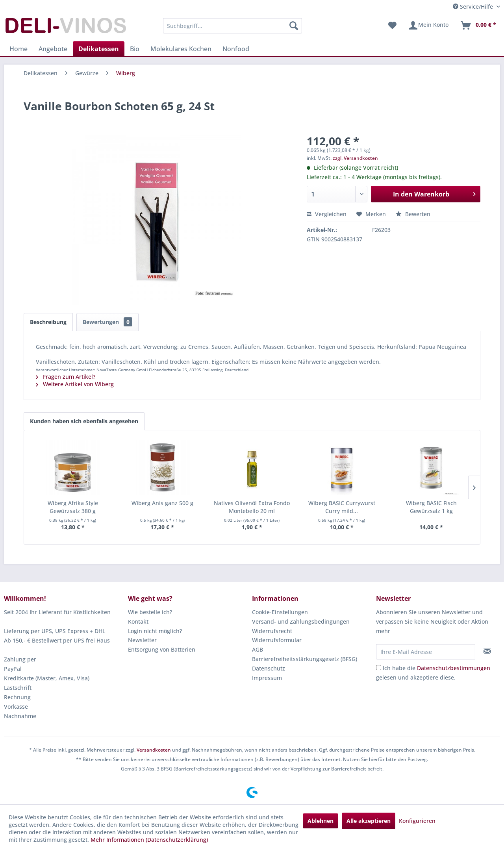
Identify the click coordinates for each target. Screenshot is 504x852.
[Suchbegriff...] (233, 26)
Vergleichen (327, 214)
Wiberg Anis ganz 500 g (162, 503)
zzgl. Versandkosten (355, 158)
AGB (258, 649)
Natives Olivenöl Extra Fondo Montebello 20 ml (252, 507)
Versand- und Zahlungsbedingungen (301, 621)
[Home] (19, 49)
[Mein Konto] (428, 26)
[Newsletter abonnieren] (487, 651)
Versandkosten (154, 750)
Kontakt (138, 621)
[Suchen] (294, 26)
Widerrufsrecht (272, 631)
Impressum (267, 678)
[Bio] (135, 49)
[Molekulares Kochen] (181, 49)
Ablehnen (321, 821)
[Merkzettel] (392, 26)
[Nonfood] (236, 49)
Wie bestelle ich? (150, 612)
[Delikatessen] (99, 49)
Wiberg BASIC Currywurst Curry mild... (342, 507)
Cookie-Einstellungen (280, 612)
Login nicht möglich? (155, 631)
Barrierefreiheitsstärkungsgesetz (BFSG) (305, 659)
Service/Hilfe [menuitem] (474, 6)
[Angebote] (53, 49)
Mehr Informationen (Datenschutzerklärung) (149, 840)
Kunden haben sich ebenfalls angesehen (84, 421)
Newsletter (142, 640)
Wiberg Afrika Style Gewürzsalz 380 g (73, 507)
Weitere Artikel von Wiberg (75, 384)
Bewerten (413, 214)
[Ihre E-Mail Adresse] (426, 652)
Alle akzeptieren (369, 821)
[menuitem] (233, 26)
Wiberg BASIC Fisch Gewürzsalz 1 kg (431, 507)
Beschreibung (48, 322)
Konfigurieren (417, 821)
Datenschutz (269, 668)
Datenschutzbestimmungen (454, 668)
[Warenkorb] (478, 26)
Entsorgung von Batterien (162, 649)
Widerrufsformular (277, 640)
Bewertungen (107, 322)
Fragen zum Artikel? (66, 377)
